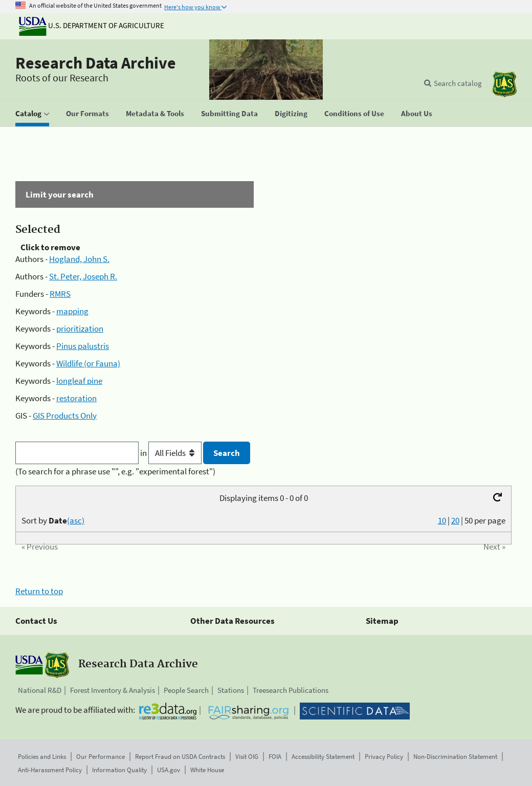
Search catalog (458, 83)
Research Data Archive (96, 63)
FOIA (275, 757)
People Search (186, 690)
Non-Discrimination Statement (455, 757)
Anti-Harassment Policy (50, 770)
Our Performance (101, 757)
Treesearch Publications (291, 690)
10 (442, 520)
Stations (231, 690)
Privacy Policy (384, 757)
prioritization (80, 329)
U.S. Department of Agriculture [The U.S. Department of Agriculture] (92, 25)
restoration (76, 398)
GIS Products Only (65, 416)
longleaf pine (79, 381)
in (172, 453)
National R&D (40, 690)
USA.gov (169, 770)
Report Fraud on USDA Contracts (180, 757)
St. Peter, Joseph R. (83, 276)
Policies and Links (42, 757)
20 (455, 520)
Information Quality (119, 770)
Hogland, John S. (79, 259)
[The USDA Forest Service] (504, 84)
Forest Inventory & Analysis (113, 690)
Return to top (39, 591)
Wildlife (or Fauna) (88, 363)
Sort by (53, 520)
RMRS (60, 294)
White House (207, 770)
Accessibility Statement (323, 757)
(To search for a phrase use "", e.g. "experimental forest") (115, 471)
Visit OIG (247, 757)
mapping (72, 311)
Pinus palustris (83, 346)
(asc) (76, 520)
